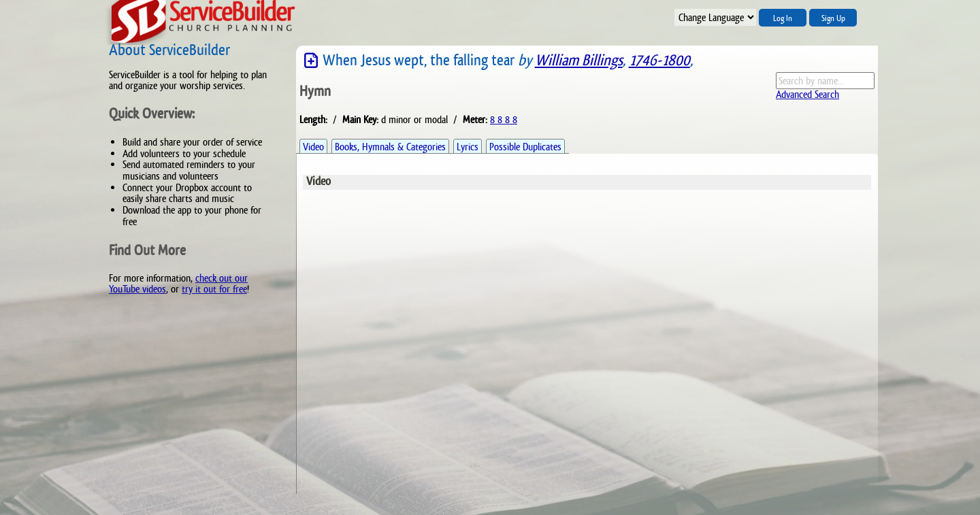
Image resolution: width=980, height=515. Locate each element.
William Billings (579, 60)
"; (715, 17)
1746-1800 (659, 60)
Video (313, 147)
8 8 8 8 (504, 119)
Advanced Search (807, 94)
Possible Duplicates (525, 147)
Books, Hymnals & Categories (390, 147)
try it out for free (214, 289)
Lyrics (468, 147)
